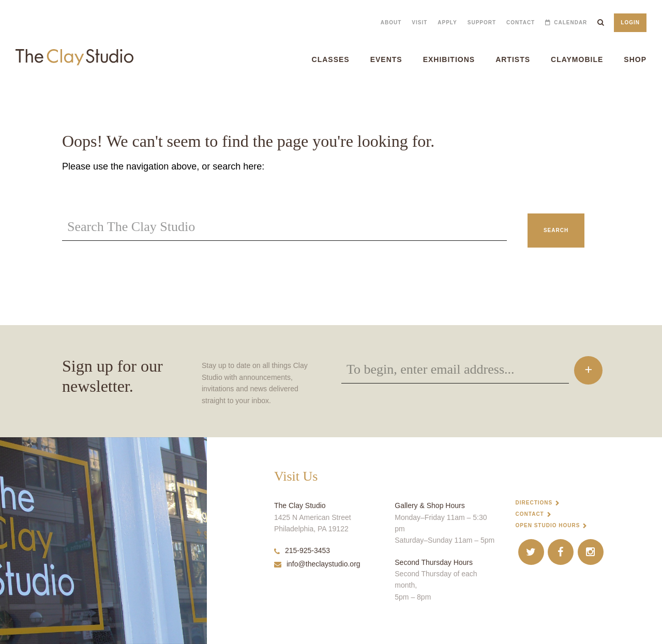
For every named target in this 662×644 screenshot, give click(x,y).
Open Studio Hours (548, 525)
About (391, 22)
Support (482, 22)
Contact (521, 22)
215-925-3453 (302, 550)
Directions (534, 503)
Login (630, 22)
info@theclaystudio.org (317, 564)
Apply (447, 22)
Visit (419, 22)
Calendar (570, 22)
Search (556, 230)
